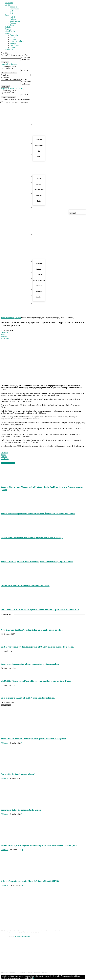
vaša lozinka (25, 60)
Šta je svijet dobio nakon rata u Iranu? (18, 774)
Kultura (13, 37)
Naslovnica (9, 3)
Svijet (12, 13)
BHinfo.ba (5, 743)
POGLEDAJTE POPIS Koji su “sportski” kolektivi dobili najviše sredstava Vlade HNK (40, 609)
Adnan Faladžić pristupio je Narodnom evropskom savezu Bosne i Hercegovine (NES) (39, 845)
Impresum (37, 973)
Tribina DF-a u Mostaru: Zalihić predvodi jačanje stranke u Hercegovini (33, 739)
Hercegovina (14, 9)
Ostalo (8, 33)
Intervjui (8, 29)
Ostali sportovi (15, 21)
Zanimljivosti (15, 45)
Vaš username (26, 57)
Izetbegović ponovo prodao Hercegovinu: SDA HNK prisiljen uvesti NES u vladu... (38, 647)
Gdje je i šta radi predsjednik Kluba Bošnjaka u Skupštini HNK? (30, 881)
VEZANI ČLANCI (8, 463)
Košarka (13, 19)
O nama (22, 973)
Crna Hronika (10, 31)
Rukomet (13, 23)
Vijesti (8, 5)
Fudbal (12, 17)
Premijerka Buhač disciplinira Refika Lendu (21, 810)
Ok (34, 978)
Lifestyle (13, 39)
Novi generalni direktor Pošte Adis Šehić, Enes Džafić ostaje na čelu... (32, 630)
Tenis (12, 25)
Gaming (13, 47)
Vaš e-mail (24, 70)
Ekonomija (14, 35)
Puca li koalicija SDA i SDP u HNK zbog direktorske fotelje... (28, 698)
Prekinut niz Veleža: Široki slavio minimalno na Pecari (25, 586)
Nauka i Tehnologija (17, 41)
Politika (8, 27)
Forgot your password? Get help (12, 88)
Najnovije (13, 7)
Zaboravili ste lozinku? (9, 64)
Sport (7, 15)
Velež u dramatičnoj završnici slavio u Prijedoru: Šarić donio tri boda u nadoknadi (38, 514)
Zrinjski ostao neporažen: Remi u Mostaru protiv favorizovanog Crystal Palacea (37, 562)
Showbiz (13, 43)
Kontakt (45, 973)
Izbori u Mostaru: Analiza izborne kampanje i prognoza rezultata (30, 664)
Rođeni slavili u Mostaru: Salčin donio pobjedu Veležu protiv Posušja (32, 538)
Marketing (9, 49)
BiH (11, 11)
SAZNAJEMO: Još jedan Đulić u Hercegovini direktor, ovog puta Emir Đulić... (36, 681)
